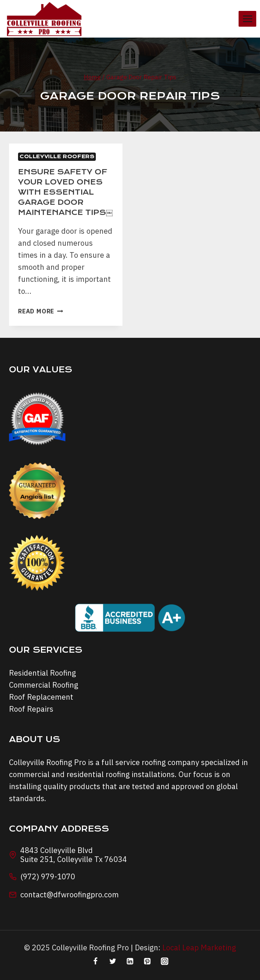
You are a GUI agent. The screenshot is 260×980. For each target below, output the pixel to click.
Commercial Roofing (44, 685)
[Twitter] (113, 961)
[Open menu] (247, 19)
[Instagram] (165, 961)
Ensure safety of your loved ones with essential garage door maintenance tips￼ (65, 192)
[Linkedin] (130, 961)
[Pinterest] (147, 961)
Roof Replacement (41, 697)
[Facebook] (95, 961)
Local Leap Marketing (199, 947)
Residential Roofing (42, 673)
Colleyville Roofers (57, 157)
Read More (41, 311)
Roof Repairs (31, 709)
